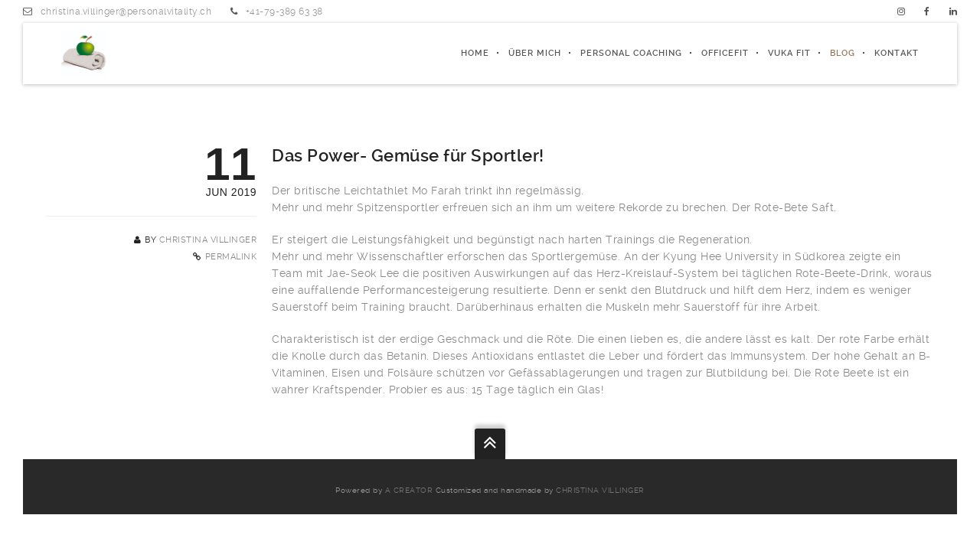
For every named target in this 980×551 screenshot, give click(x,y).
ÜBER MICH (535, 53)
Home (475, 53)
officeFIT (725, 53)
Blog (843, 53)
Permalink (231, 257)
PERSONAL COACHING (631, 53)
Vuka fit (789, 53)
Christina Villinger (208, 240)
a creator (409, 490)
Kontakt (897, 53)
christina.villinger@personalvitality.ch (126, 11)
